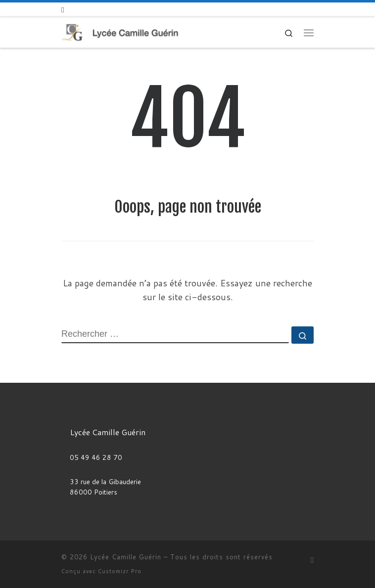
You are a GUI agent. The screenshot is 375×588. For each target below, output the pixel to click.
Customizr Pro (120, 571)
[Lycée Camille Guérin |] (120, 32)
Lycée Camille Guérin (126, 557)
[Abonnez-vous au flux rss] (63, 10)
